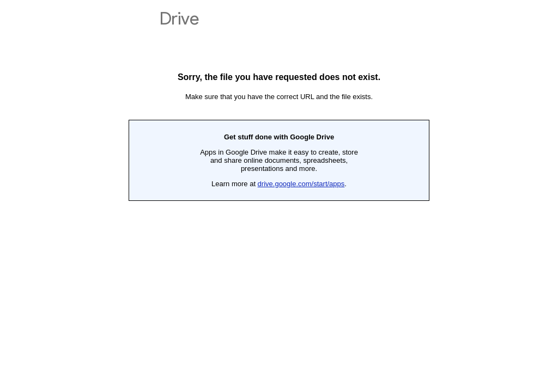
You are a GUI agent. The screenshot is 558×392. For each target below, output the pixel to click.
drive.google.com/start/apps (301, 184)
